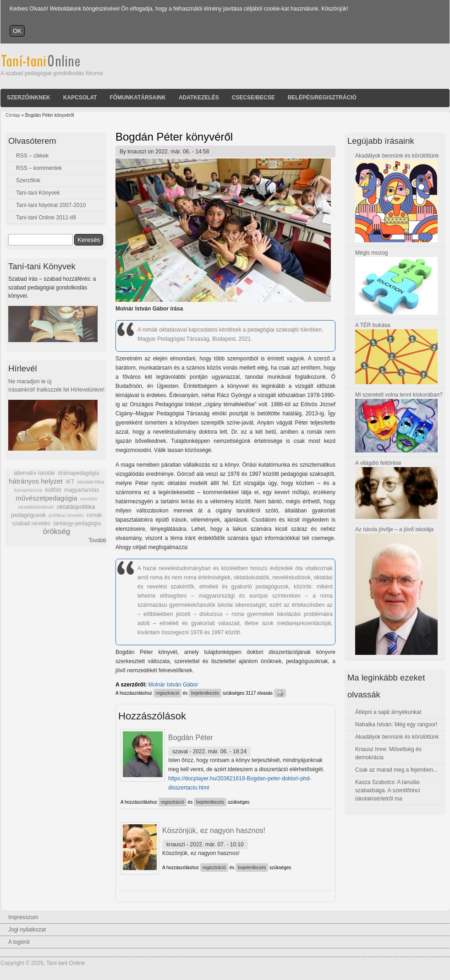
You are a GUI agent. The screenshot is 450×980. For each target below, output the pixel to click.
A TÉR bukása (373, 325)
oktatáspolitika (76, 507)
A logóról (19, 942)
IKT (70, 482)
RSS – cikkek (32, 156)
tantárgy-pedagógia (77, 523)
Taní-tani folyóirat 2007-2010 (51, 205)
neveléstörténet (36, 507)
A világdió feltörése (378, 463)
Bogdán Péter (191, 738)
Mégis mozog (371, 253)
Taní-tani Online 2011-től (46, 218)
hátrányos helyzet (36, 481)
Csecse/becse (253, 98)
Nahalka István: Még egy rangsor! (396, 724)
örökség (56, 531)
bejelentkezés (205, 693)
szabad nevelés (31, 523)
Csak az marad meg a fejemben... (396, 770)
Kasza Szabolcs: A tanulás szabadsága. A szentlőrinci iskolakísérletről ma (387, 790)
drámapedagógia (78, 473)
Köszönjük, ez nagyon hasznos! (214, 830)
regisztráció (167, 693)
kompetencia (28, 490)
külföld (53, 490)
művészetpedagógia (46, 498)
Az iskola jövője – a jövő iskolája (394, 529)
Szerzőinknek (29, 98)
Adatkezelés (199, 98)
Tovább (97, 540)
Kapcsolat (80, 98)
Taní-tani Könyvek (38, 193)
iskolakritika (91, 482)
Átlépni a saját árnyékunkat (388, 712)
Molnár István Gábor (173, 685)
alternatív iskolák (34, 473)
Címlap (13, 115)
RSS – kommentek (39, 168)
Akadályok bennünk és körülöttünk (397, 156)
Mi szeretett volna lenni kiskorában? (399, 395)
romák (94, 515)
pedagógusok (28, 515)
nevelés (89, 499)
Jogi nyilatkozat (27, 930)
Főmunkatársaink (137, 98)
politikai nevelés (66, 515)
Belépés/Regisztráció (322, 98)
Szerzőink (28, 180)
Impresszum (23, 917)
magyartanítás (82, 490)
